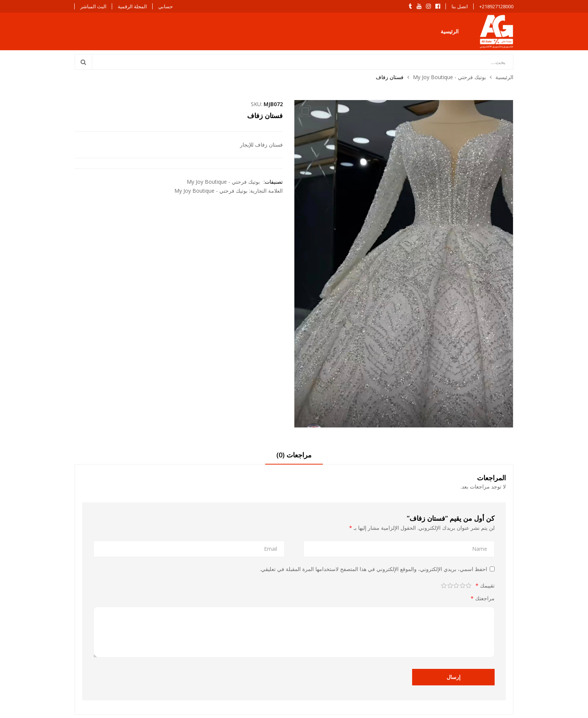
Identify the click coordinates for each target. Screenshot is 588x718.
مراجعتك (483, 598)
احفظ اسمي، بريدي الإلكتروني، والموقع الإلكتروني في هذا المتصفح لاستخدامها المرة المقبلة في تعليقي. (373, 569)
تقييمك (485, 585)
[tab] (294, 457)
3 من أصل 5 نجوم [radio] (457, 586)
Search (84, 62)
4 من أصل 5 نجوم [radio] (450, 586)
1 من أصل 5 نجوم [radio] (469, 586)
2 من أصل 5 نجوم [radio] (463, 586)
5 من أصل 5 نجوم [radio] (444, 586)
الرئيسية (450, 31)
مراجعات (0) (294, 455)
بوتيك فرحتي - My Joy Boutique (449, 77)
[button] (305, 111)
